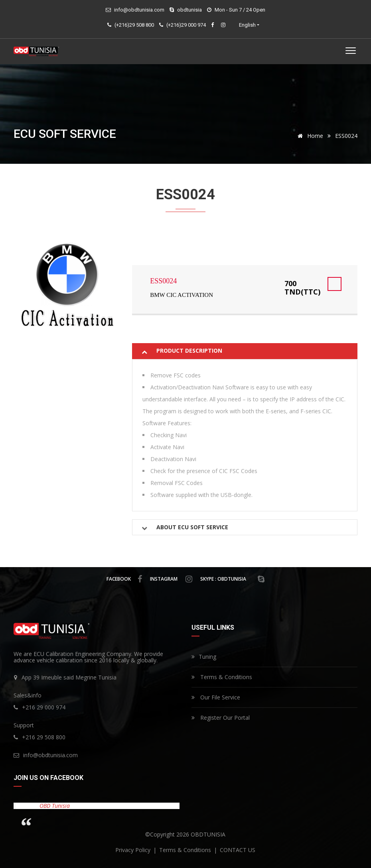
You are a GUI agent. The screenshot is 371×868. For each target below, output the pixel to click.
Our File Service (216, 697)
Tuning (204, 657)
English (247, 25)
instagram (171, 579)
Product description (189, 351)
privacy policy (134, 850)
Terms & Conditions (222, 677)
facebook (124, 579)
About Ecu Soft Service (192, 527)
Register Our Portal (221, 718)
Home (309, 136)
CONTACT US (238, 850)
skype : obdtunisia (232, 579)
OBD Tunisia (55, 806)
